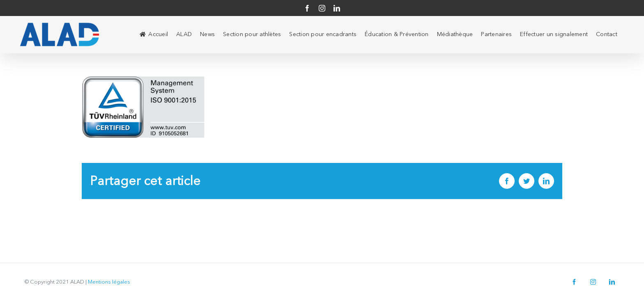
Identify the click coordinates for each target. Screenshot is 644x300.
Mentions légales (109, 282)
